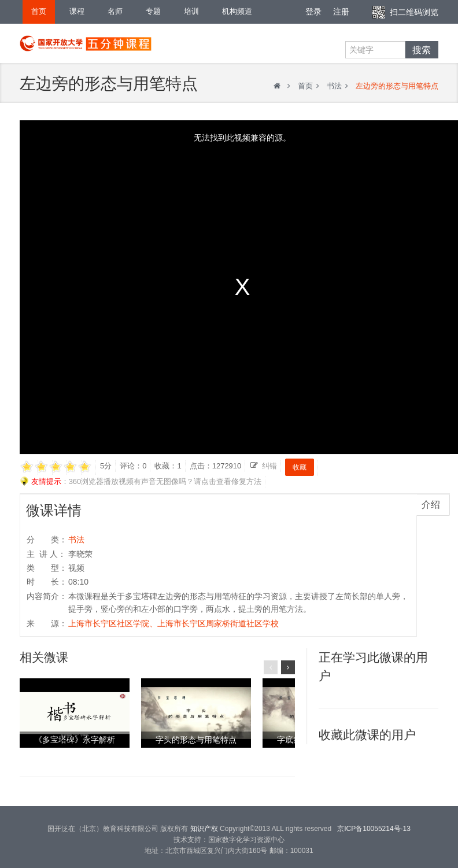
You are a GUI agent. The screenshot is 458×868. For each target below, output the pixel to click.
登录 (313, 12)
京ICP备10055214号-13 (374, 829)
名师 (115, 11)
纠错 (269, 466)
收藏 (300, 467)
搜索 (422, 50)
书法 (334, 86)
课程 (77, 11)
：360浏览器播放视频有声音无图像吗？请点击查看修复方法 (141, 482)
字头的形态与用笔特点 (196, 740)
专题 (153, 11)
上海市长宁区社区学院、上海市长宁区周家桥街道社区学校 (173, 623)
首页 (39, 11)
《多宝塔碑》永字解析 (75, 740)
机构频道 (237, 11)
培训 (191, 11)
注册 (341, 12)
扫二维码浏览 (414, 12)
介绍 (431, 505)
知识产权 (204, 829)
